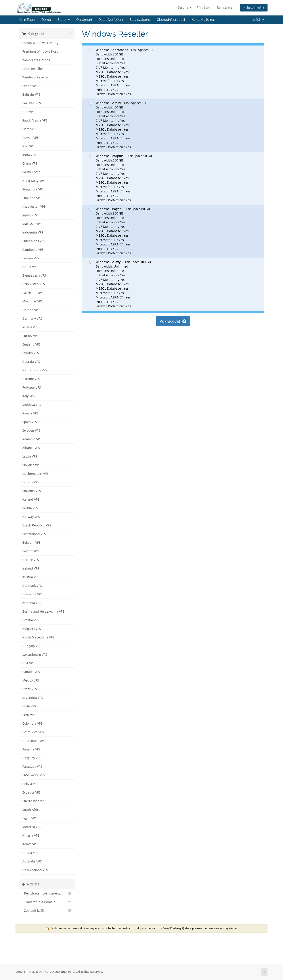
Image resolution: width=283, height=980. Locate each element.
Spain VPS (30, 422)
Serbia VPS (30, 508)
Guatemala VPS (33, 741)
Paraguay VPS (32, 767)
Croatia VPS (31, 620)
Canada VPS (31, 672)
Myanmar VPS (33, 301)
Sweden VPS (31, 431)
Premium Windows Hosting (42, 51)
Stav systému (140, 20)
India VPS (29, 155)
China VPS (30, 163)
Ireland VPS (31, 568)
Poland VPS (31, 551)
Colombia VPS (32, 724)
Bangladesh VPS (34, 275)
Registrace (225, 7)
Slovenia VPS (32, 491)
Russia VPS (30, 327)
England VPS (32, 344)
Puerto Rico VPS (34, 801)
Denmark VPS (32, 586)
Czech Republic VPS (37, 525)
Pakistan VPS (32, 103)
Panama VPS (31, 749)
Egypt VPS (30, 818)
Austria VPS (31, 577)
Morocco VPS (32, 827)
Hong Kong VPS (33, 181)
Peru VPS (29, 715)
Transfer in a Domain (47, 902)
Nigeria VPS (31, 836)
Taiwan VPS (31, 258)
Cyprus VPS (31, 353)
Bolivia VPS (30, 784)
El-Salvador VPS (34, 775)
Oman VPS (30, 86)
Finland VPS (31, 310)
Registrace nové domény (47, 893)
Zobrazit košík (254, 8)
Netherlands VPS (35, 370)
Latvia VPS (30, 456)
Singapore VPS (33, 189)
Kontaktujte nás (203, 20)
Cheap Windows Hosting (40, 43)
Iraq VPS (28, 146)
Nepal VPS (30, 267)
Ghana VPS (30, 853)
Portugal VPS (32, 387)
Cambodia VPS (33, 250)
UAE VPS (28, 112)
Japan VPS (30, 215)
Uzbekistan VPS (34, 284)
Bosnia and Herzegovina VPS (43, 612)
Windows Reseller (35, 77)
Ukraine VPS (31, 379)
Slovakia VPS (31, 465)
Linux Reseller (33, 69)
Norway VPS (31, 517)
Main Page (27, 20)
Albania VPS (31, 448)
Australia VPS (32, 861)
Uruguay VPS (32, 758)
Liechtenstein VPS (35, 474)
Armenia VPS (32, 603)
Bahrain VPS (31, 95)
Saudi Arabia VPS (35, 120)
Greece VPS (31, 560)
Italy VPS (29, 396)
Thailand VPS (32, 198)
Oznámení (84, 20)
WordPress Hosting (36, 60)
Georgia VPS (31, 362)
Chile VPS (29, 706)
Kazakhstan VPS (34, 207)
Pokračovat (173, 321)
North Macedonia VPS (38, 637)
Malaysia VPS (32, 224)
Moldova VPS (32, 405)
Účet (259, 20)
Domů (46, 20)
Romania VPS (32, 439)
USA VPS (28, 663)
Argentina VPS (33, 698)
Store (64, 20)
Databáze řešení (111, 20)
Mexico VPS (31, 680)
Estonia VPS (31, 482)
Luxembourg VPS (35, 655)
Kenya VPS (30, 844)
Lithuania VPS (32, 594)
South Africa (31, 810)
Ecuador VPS (32, 792)
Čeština (184, 7)
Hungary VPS (32, 646)
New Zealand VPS (35, 870)
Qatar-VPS (30, 129)
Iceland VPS (31, 499)
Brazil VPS (30, 689)
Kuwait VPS (31, 138)
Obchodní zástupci (171, 20)
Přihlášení (204, 7)
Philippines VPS (34, 241)
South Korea (31, 172)
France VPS (30, 413)
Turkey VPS (30, 336)
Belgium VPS (32, 543)
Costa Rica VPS (33, 732)
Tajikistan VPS (33, 293)
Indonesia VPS (33, 232)
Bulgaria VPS (32, 629)
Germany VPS (32, 319)
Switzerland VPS (34, 534)
